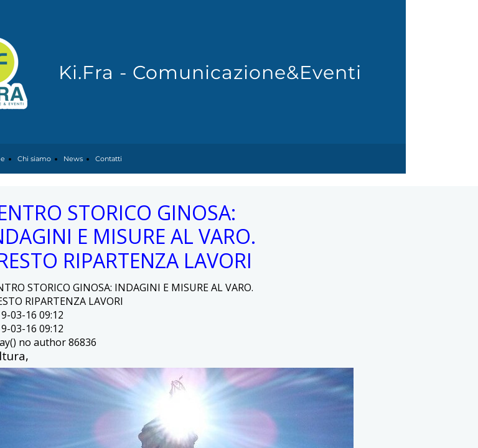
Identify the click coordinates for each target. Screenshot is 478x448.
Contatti (109, 159)
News (73, 159)
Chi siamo (34, 159)
